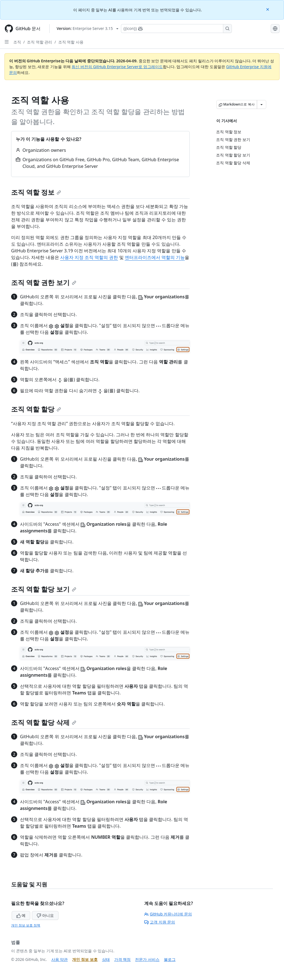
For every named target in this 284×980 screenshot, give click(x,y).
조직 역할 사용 (71, 42)
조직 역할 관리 (40, 42)
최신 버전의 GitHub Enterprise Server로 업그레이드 (117, 67)
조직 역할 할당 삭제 (44, 722)
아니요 (45, 915)
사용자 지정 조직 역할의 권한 (89, 257)
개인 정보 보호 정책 (26, 925)
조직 (17, 42)
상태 (106, 959)
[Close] (268, 9)
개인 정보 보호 (85, 959)
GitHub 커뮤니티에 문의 (168, 914)
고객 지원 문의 (160, 922)
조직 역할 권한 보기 (44, 282)
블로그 (170, 959)
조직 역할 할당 (36, 409)
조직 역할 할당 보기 (44, 589)
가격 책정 (123, 959)
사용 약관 (60, 959)
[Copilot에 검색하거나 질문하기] (176, 29)
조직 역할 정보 (36, 192)
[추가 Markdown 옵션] (262, 104)
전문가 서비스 (147, 959)
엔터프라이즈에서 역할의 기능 (155, 257)
